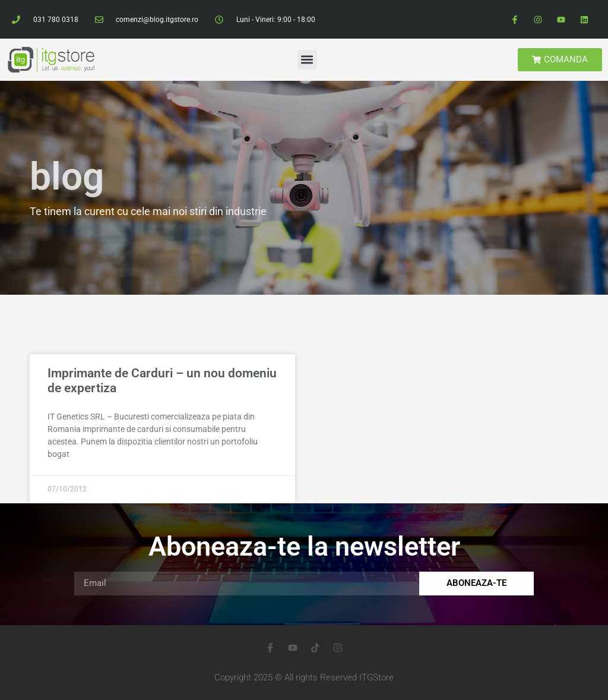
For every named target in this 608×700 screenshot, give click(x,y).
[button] (307, 60)
